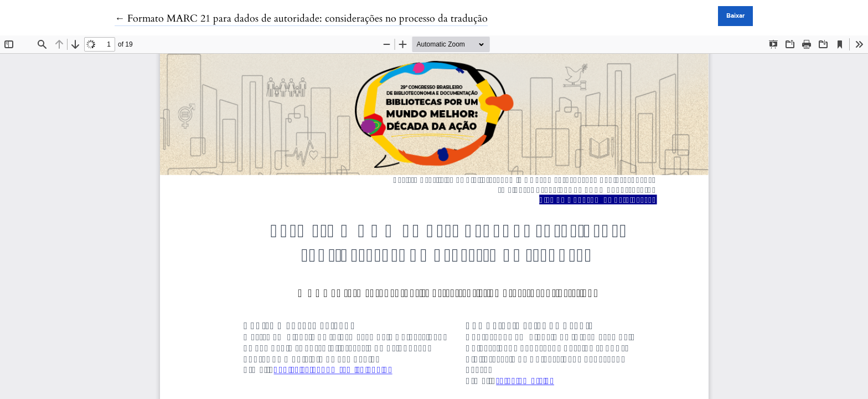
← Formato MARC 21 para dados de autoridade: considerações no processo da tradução (301, 19)
